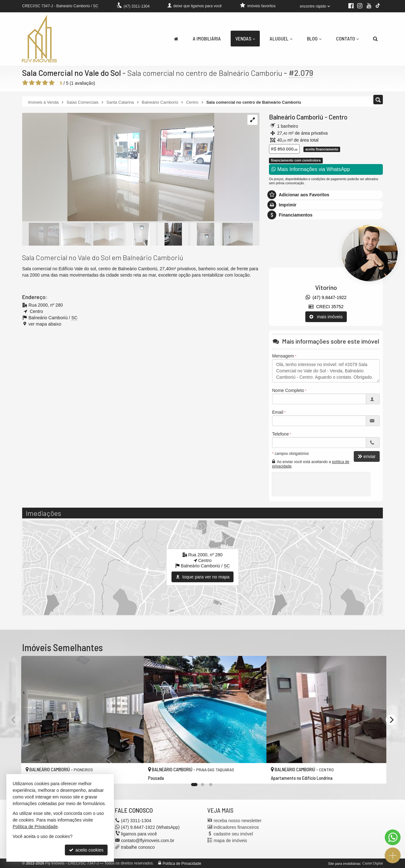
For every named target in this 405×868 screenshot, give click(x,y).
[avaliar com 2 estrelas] (32, 83)
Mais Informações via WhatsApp (311, 169)
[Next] (391, 720)
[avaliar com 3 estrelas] (38, 83)
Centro (338, 117)
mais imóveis (326, 317)
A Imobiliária (207, 38)
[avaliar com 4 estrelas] (45, 83)
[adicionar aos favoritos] (132, 773)
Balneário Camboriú (296, 117)
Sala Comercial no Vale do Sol (72, 73)
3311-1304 (137, 6)
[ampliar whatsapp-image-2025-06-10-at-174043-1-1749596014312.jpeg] (118, 168)
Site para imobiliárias (344, 863)
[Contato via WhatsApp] (393, 837)
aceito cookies (86, 850)
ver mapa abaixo (45, 324)
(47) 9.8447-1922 (326, 297)
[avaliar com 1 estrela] (25, 83)
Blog (314, 38)
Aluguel (281, 38)
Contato (347, 38)
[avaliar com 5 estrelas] (52, 83)
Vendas (245, 38)
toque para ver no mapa (203, 577)
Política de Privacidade (182, 863)
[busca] (375, 39)
